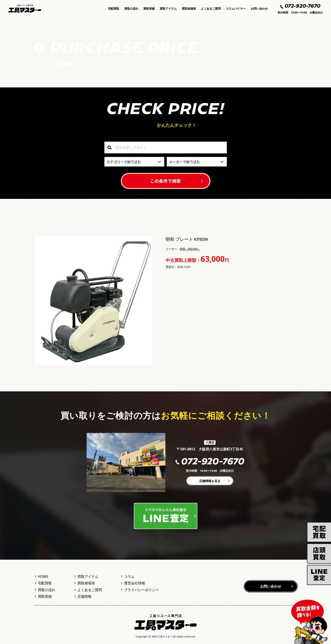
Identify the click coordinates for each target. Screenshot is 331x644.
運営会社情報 (135, 583)
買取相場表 (189, 9)
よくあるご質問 (211, 9)
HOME (43, 576)
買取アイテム (168, 9)
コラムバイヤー (236, 9)
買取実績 (149, 9)
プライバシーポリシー (142, 590)
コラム (129, 576)
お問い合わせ (259, 9)
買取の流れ (131, 9)
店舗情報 (84, 596)
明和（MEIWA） (190, 249)
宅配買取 (114, 9)
